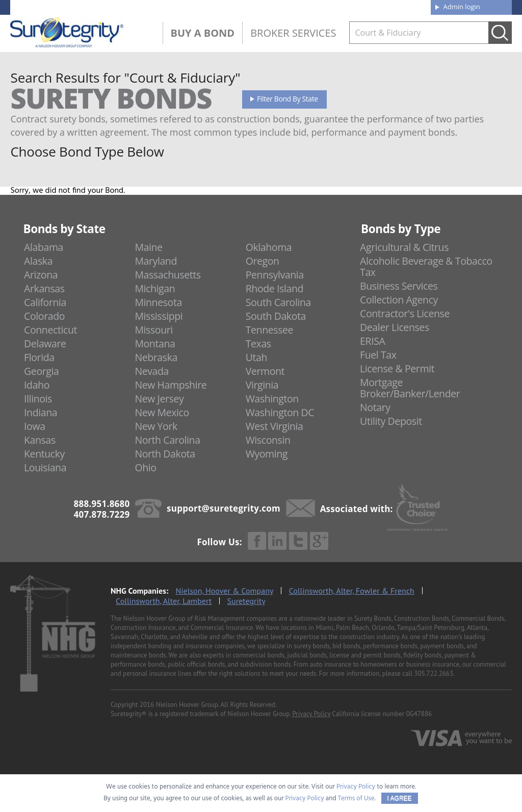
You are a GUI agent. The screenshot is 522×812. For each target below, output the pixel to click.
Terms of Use (356, 798)
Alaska (38, 261)
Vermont (265, 371)
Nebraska (156, 357)
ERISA (372, 341)
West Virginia (275, 426)
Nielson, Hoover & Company (225, 591)
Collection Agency (399, 300)
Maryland (156, 261)
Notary (375, 407)
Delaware (45, 344)
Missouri (153, 330)
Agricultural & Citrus (404, 247)
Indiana (41, 412)
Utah (256, 357)
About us (264, 6)
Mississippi (159, 316)
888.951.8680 (90, 7)
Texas (258, 344)
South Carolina (278, 302)
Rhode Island (275, 288)
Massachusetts (167, 275)
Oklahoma (269, 247)
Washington (272, 399)
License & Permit (397, 369)
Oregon (263, 261)
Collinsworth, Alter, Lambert (164, 601)
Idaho (37, 385)
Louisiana (45, 467)
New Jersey (159, 399)
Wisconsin (268, 440)
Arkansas (44, 288)
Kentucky (44, 454)
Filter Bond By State (288, 99)
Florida (39, 357)
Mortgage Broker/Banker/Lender (410, 388)
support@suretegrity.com (224, 508)
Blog (329, 6)
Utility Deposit (391, 421)
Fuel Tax (378, 355)
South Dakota (276, 316)
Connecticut (50, 330)
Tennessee (269, 330)
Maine (148, 247)
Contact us (399, 6)
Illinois (38, 399)
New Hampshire (171, 385)
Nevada (152, 371)
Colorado (44, 316)
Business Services (399, 286)
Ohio (145, 467)
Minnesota (158, 302)
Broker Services (293, 33)
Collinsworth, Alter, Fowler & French (352, 591)
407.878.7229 (163, 7)
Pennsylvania (275, 275)
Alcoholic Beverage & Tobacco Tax (426, 267)
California (45, 302)
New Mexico (162, 412)
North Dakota (165, 454)
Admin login (462, 7)
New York (156, 426)
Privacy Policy (311, 714)
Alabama (44, 247)
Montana (155, 344)
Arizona (41, 275)
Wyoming (267, 454)
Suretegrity (246, 601)
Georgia (41, 371)
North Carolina (167, 440)
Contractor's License (405, 313)
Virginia (262, 385)
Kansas (40, 440)
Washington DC (280, 412)
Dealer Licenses (395, 327)
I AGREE (400, 798)
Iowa (35, 426)
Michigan (155, 288)
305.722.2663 (434, 674)
